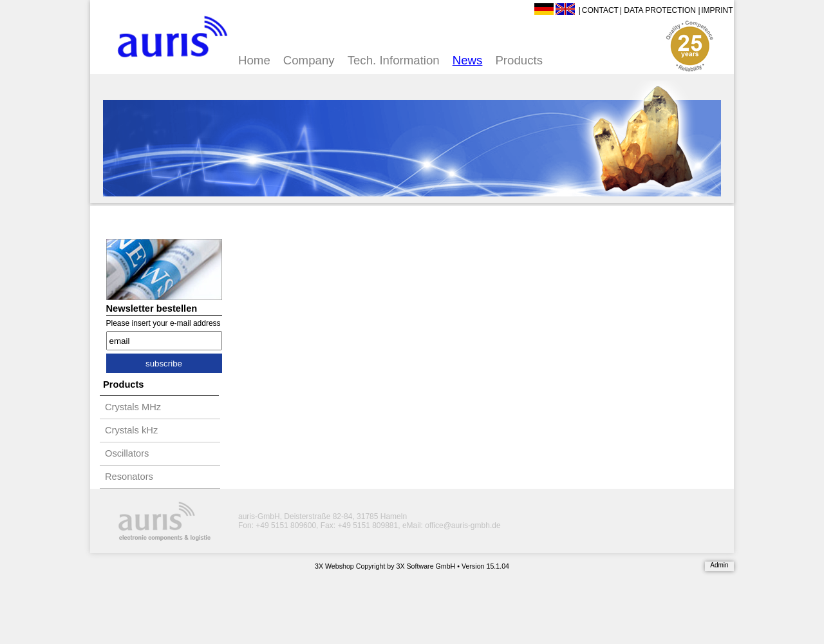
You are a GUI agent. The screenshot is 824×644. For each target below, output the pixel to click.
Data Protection (660, 10)
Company (309, 60)
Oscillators (127, 453)
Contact (600, 10)
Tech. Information (394, 60)
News (468, 60)
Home (254, 60)
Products (519, 60)
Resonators (129, 477)
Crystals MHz (133, 407)
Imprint (717, 10)
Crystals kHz (131, 430)
